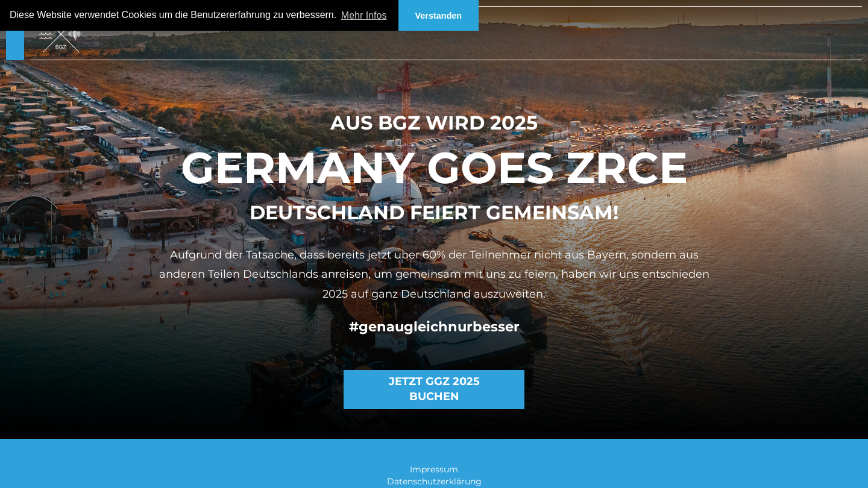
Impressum (434, 469)
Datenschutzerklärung (434, 481)
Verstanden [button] (439, 16)
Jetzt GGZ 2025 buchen (434, 389)
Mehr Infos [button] (364, 15)
